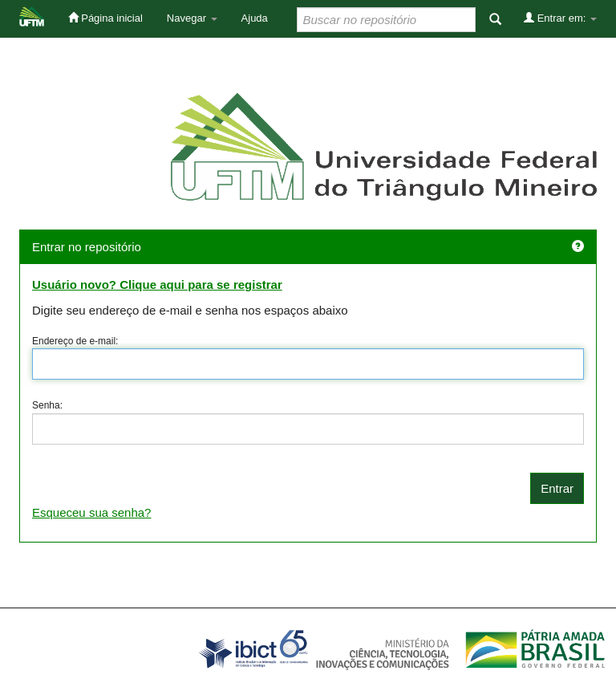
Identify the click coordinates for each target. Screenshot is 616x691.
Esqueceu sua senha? (91, 512)
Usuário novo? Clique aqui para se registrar (157, 285)
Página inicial (105, 18)
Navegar (192, 18)
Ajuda (255, 18)
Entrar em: (560, 18)
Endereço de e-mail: (75, 341)
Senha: (47, 405)
